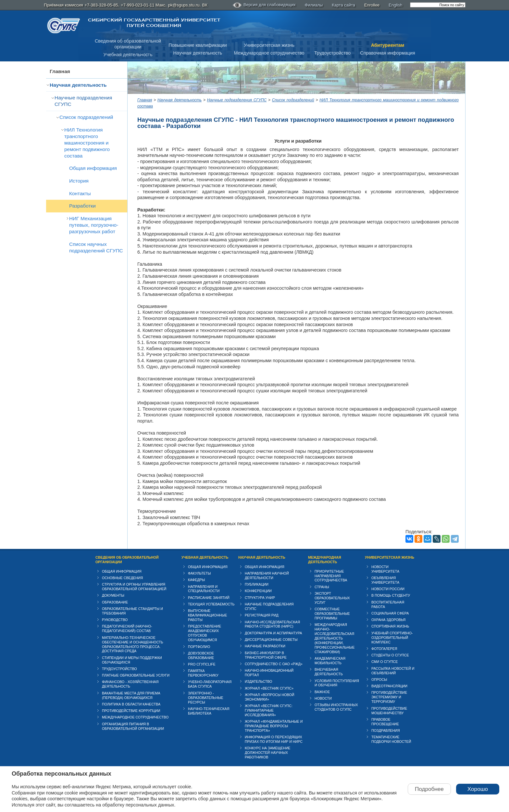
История (79, 181)
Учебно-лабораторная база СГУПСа (210, 684)
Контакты (80, 193)
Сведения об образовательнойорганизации (128, 44)
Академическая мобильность (330, 661)
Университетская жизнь (269, 45)
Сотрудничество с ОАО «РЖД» (274, 664)
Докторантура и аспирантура (273, 633)
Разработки (82, 206)
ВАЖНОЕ (322, 692)
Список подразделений (86, 117)
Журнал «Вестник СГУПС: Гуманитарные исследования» (269, 710)
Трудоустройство (332, 53)
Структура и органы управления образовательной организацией (134, 587)
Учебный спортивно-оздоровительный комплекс (392, 638)
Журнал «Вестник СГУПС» (269, 688)
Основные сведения (122, 578)
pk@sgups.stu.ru (184, 5)
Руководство (115, 620)
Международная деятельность (325, 560)
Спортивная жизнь (390, 626)
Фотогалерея (384, 649)
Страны (322, 587)
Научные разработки (265, 646)
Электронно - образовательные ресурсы (206, 698)
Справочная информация (387, 53)
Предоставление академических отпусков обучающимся (205, 633)
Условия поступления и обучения (337, 683)
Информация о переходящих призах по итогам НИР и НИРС (274, 739)
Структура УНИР (260, 598)
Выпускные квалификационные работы (208, 615)
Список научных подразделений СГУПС (96, 247)
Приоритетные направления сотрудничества (331, 576)
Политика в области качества (131, 704)
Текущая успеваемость (211, 604)
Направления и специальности (204, 589)
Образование (115, 602)
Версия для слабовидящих (264, 5)
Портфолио (199, 647)
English (395, 5)
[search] (438, 5)
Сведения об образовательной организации (127, 560)
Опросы (379, 679)
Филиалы (314, 5)
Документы (113, 595)
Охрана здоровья (388, 620)
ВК (205, 5)
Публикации (257, 584)
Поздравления (386, 730)
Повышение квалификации (198, 45)
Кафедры (196, 580)
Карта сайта (343, 5)
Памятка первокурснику (203, 673)
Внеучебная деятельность (329, 672)
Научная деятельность (198, 53)
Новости (323, 698)
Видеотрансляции (389, 686)
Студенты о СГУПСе (390, 655)
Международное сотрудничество (269, 53)
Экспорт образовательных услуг (332, 598)
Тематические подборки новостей (391, 739)
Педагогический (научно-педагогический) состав (127, 628)
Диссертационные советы (271, 640)
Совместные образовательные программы (332, 614)
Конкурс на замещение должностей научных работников (268, 753)
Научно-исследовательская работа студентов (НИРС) (272, 624)
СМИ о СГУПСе (385, 662)
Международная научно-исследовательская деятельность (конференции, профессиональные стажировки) (335, 638)
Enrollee (372, 5)
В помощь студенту (391, 595)
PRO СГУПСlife (202, 664)
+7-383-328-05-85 (101, 5)
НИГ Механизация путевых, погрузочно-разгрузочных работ (94, 225)
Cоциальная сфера (390, 613)
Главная (60, 71)
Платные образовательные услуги (136, 675)
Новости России (388, 589)
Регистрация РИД (262, 615)
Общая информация (93, 168)
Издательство (258, 681)
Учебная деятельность (128, 55)
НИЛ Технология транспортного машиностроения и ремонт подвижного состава (87, 143)
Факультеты (199, 573)
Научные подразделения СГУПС (83, 101)
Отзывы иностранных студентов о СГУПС (336, 707)
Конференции (258, 591)
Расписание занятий (209, 598)
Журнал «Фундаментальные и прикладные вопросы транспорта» (274, 726)
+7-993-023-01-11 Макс (143, 5)
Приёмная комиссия (63, 5)
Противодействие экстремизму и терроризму (389, 697)
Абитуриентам (388, 45)
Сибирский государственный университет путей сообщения (154, 23)
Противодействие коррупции (131, 711)
